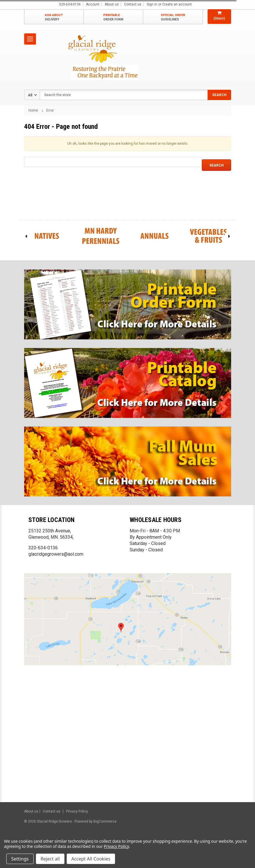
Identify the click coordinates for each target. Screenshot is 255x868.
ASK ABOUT (54, 17)
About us (112, 4)
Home (33, 110)
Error (50, 110)
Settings (20, 859)
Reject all (50, 859)
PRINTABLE (113, 17)
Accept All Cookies (91, 859)
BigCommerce (105, 821)
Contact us (133, 4)
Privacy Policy (77, 811)
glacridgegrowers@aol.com (56, 554)
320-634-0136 (43, 548)
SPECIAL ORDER (173, 17)
